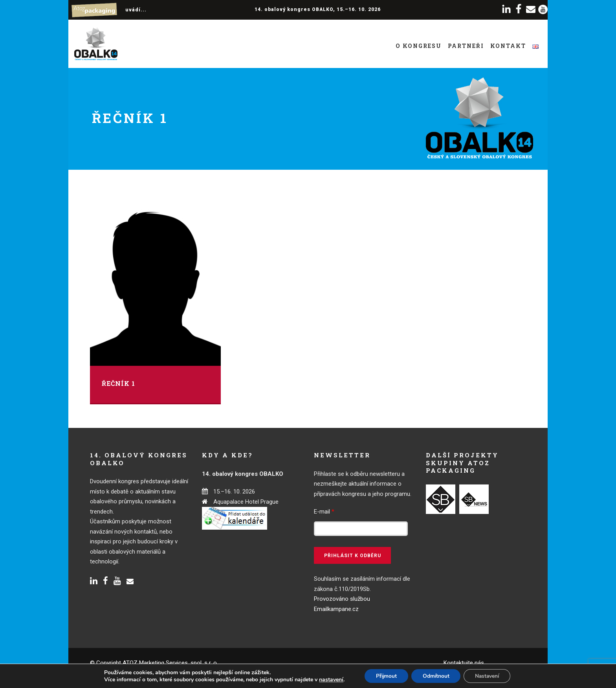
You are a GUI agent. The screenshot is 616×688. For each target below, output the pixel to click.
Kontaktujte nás (464, 663)
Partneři (466, 46)
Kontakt (508, 46)
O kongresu (419, 46)
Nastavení (489, 676)
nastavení (328, 679)
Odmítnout (436, 676)
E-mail (324, 512)
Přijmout (384, 676)
